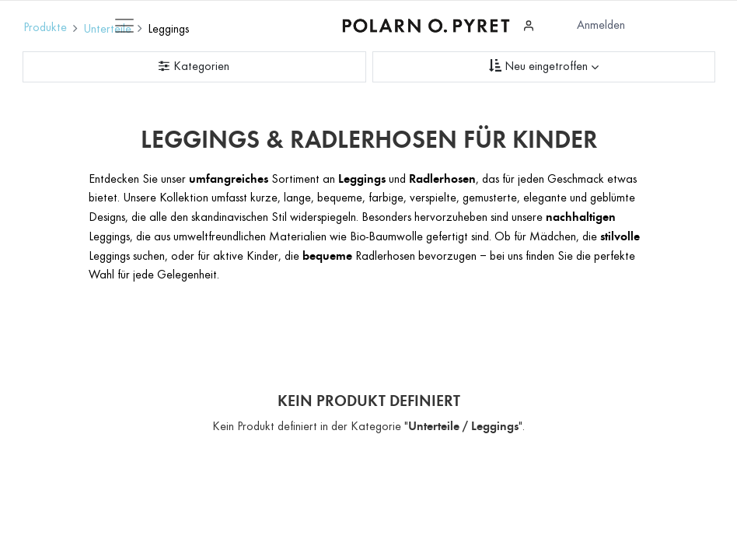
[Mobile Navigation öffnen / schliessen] (124, 26)
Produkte (45, 28)
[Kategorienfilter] (194, 67)
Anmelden (601, 26)
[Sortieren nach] (544, 67)
